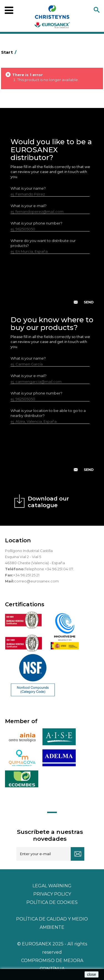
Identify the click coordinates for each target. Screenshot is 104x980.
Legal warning (52, 886)
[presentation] (53, 283)
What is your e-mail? (29, 206)
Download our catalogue (48, 502)
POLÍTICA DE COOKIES (52, 902)
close (92, 974)
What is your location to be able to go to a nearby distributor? (48, 413)
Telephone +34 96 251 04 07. (49, 569)
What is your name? (28, 188)
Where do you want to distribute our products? (43, 243)
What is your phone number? (36, 223)
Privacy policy (52, 894)
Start (10, 52)
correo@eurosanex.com (36, 581)
